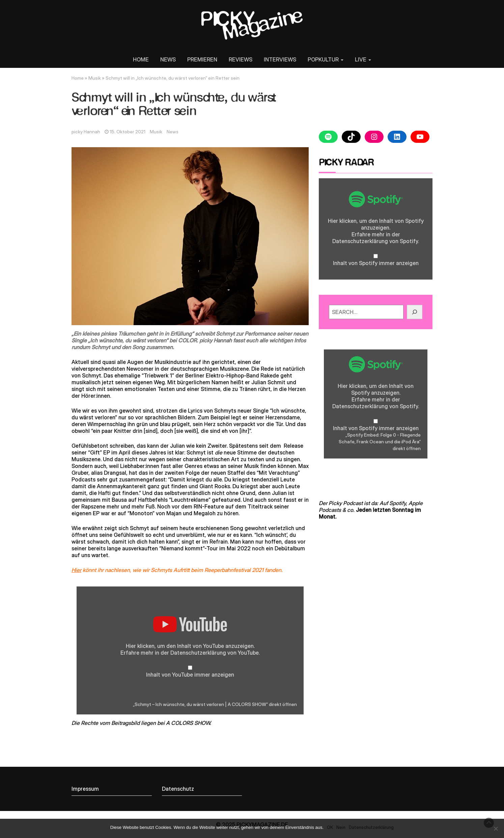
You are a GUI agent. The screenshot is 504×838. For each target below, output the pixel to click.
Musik (95, 78)
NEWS (168, 59)
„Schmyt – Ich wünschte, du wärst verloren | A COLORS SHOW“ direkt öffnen (215, 704)
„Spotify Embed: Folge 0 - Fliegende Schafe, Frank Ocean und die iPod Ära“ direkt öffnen (380, 442)
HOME (141, 59)
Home (78, 78)
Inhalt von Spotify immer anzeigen (376, 263)
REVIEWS (241, 59)
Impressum (85, 789)
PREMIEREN (202, 59)
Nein (341, 827)
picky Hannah (86, 132)
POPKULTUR (326, 59)
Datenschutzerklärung (198, 653)
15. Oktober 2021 (128, 132)
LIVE (363, 59)
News (173, 132)
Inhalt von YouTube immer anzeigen (190, 675)
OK (330, 827)
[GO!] (415, 312)
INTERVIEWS (280, 59)
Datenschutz (178, 789)
